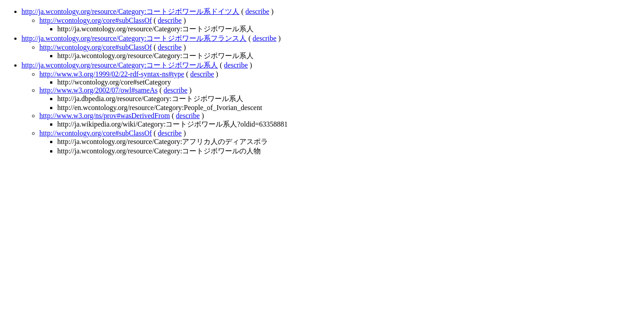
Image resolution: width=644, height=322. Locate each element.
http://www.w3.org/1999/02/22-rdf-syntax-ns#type (112, 74)
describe (257, 11)
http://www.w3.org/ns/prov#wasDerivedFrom (105, 116)
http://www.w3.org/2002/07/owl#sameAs (98, 90)
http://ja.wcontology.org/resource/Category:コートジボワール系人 (120, 65)
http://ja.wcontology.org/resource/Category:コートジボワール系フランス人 (134, 38)
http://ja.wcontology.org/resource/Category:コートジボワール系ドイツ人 (131, 11)
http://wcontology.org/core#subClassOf (96, 20)
